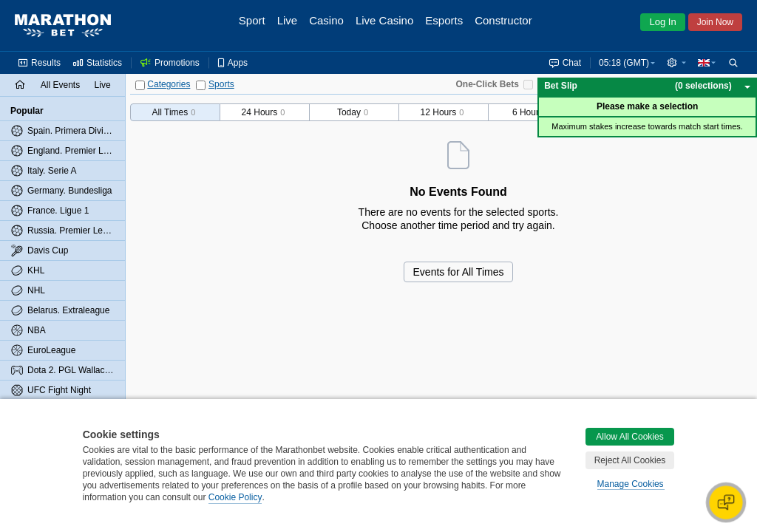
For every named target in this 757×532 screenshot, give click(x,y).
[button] (676, 63)
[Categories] (140, 85)
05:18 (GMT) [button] (624, 63)
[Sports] (201, 85)
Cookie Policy (235, 497)
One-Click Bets (488, 84)
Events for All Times (459, 272)
